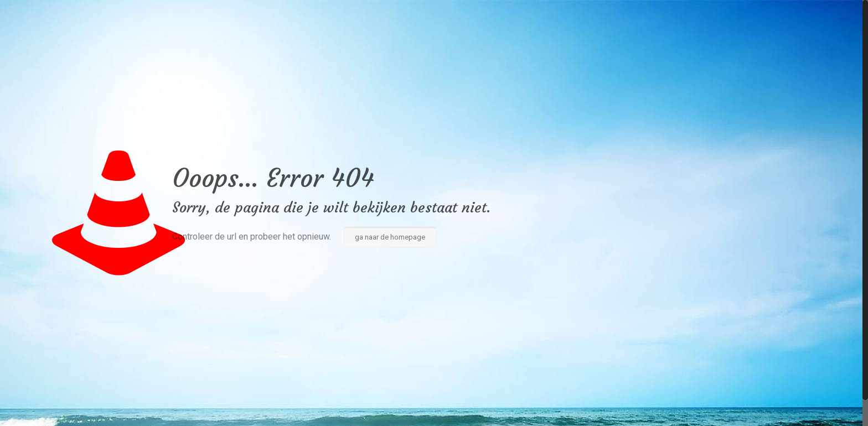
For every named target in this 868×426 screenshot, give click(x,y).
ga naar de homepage (390, 237)
